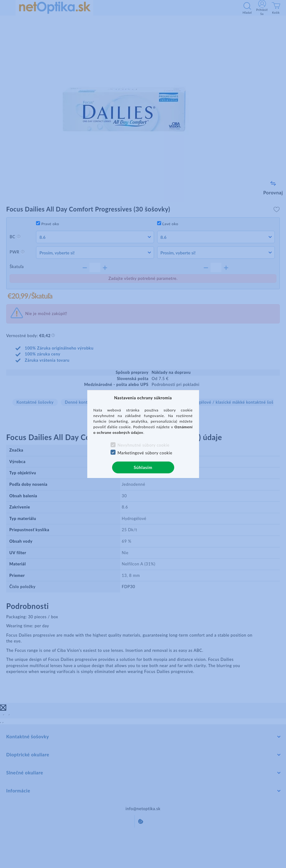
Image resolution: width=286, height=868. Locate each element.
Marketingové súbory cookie (145, 453)
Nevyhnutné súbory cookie (143, 445)
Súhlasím (143, 467)
